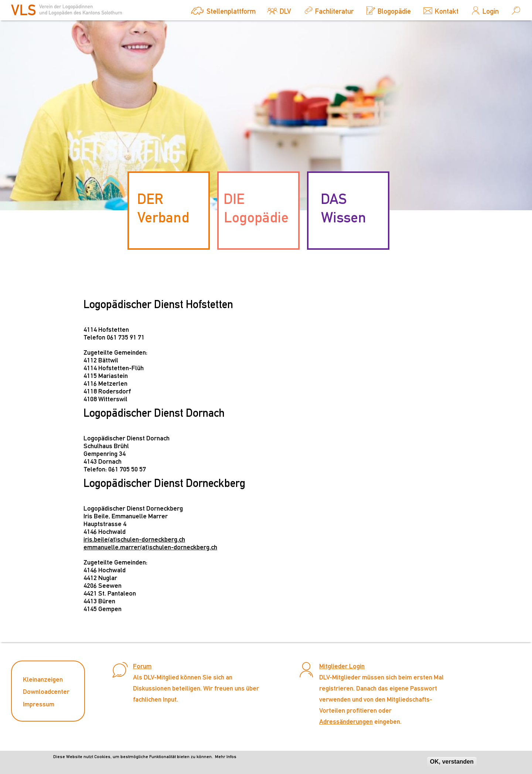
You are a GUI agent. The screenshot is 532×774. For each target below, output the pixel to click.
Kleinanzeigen (43, 679)
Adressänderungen (346, 721)
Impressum (39, 704)
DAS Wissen (343, 208)
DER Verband (163, 208)
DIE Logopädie (256, 208)
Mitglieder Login (342, 666)
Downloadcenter (46, 691)
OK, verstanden (452, 763)
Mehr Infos (226, 758)
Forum (142, 666)
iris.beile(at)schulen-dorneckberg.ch (134, 539)
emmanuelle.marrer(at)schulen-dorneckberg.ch (150, 547)
